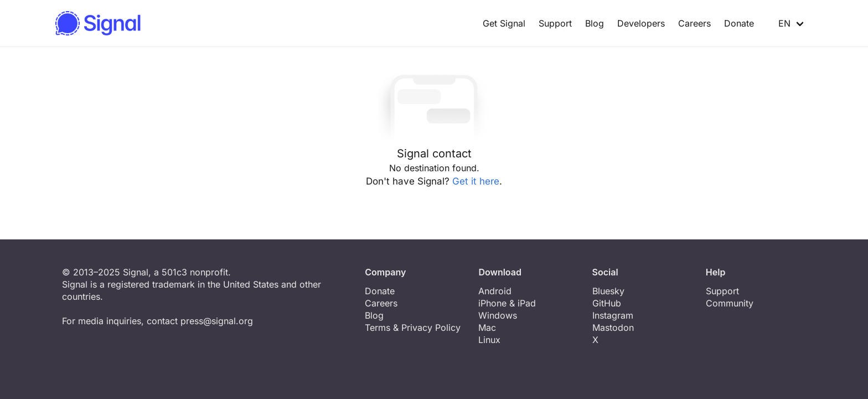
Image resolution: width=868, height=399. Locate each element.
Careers (694, 23)
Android (495, 291)
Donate (739, 23)
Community (730, 303)
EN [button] (779, 23)
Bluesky (608, 291)
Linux (489, 340)
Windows (498, 315)
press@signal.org (217, 321)
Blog (595, 23)
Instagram (613, 315)
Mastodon (613, 328)
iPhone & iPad (507, 303)
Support (555, 23)
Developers (641, 23)
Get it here (476, 181)
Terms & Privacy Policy (413, 328)
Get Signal (504, 23)
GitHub (607, 303)
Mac (487, 328)
